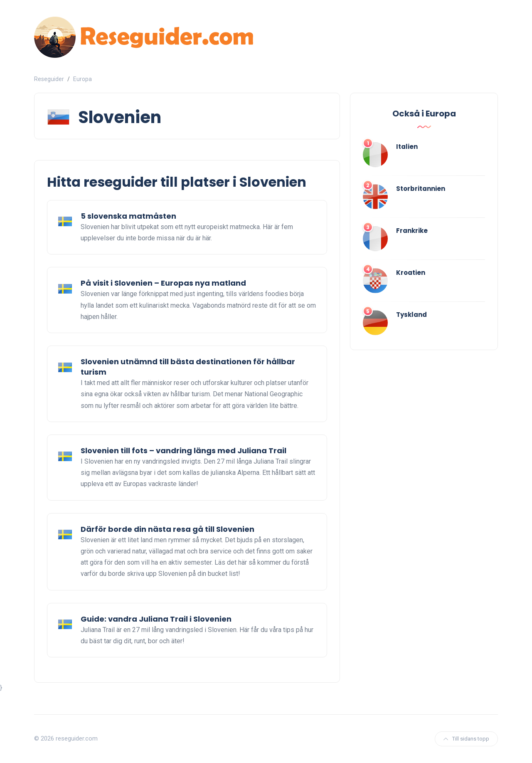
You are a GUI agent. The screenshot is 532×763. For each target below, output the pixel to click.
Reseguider (49, 79)
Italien (407, 147)
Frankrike (412, 231)
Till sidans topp (466, 739)
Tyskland (411, 315)
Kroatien (411, 273)
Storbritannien (421, 189)
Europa (83, 79)
